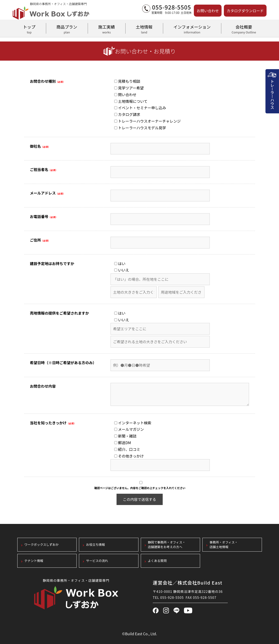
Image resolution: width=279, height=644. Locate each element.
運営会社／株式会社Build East (188, 583)
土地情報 (144, 29)
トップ (29, 29)
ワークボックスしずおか (42, 545)
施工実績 (107, 29)
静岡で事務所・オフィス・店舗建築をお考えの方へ (167, 545)
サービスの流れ (97, 561)
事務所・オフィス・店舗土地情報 (224, 545)
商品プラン (67, 29)
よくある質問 (157, 561)
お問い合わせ (208, 11)
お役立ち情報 (96, 545)
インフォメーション (192, 29)
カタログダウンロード (245, 11)
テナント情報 (34, 561)
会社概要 (244, 29)
